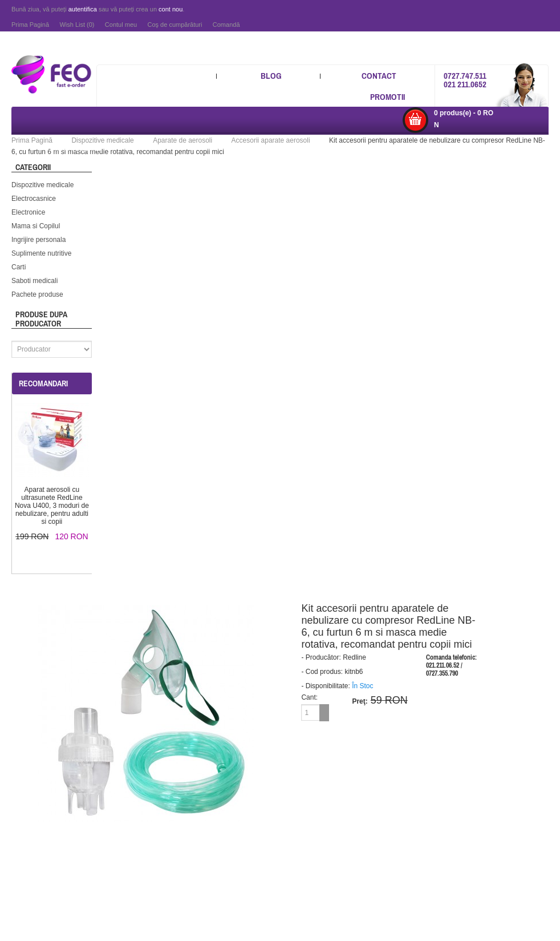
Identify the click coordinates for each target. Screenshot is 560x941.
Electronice (28, 212)
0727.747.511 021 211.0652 (465, 80)
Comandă (226, 25)
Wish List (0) (77, 25)
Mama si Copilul (36, 226)
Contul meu (121, 25)
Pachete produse (37, 294)
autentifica (83, 9)
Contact (379, 76)
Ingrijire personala (38, 240)
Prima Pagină (30, 25)
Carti (19, 267)
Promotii (387, 97)
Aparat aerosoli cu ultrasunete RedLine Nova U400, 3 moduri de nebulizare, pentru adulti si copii (52, 506)
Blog (271, 76)
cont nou (171, 9)
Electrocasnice (34, 199)
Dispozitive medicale (42, 185)
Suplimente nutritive (41, 253)
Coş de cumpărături (175, 25)
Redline (354, 657)
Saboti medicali (35, 281)
